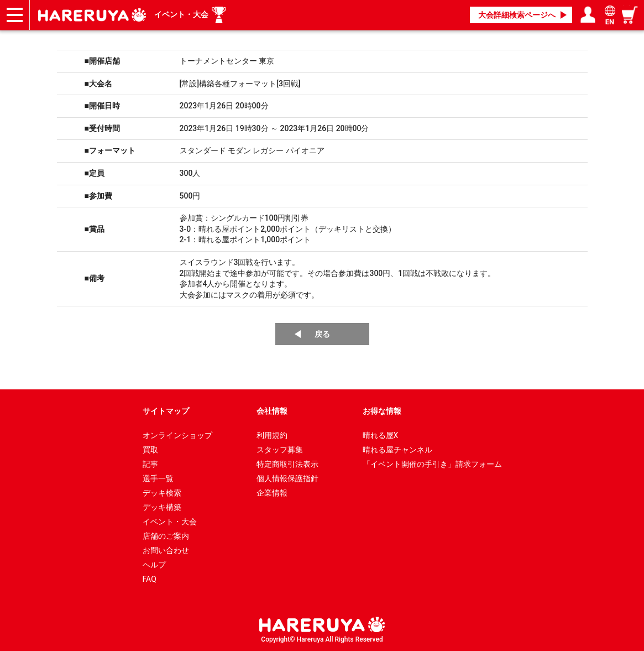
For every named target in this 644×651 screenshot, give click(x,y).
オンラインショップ (177, 435)
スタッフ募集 (280, 450)
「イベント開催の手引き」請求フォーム (432, 464)
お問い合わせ (166, 550)
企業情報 (272, 493)
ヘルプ (154, 565)
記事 (150, 464)
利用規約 (272, 435)
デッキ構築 (162, 507)
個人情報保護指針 (287, 478)
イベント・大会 (181, 14)
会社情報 (272, 411)
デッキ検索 (162, 493)
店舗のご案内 (166, 536)
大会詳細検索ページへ (517, 15)
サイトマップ (166, 411)
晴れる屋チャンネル (397, 450)
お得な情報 (382, 411)
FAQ (150, 579)
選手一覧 (158, 478)
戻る (322, 334)
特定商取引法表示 (287, 464)
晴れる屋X (381, 435)
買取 (150, 450)
